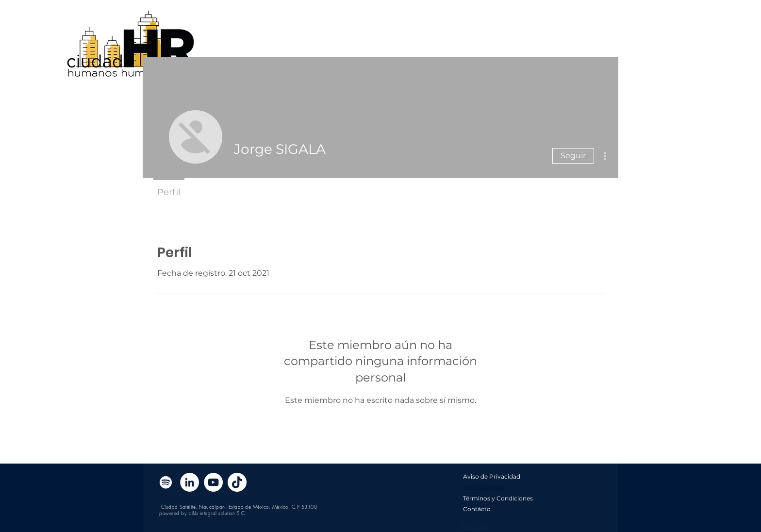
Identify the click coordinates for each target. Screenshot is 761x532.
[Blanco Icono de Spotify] (166, 482)
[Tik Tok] (237, 482)
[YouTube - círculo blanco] (213, 482)
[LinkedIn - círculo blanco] (190, 482)
